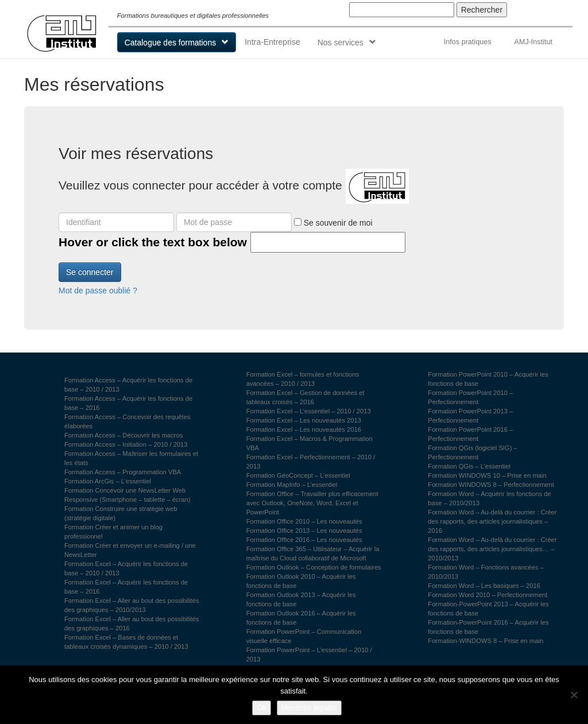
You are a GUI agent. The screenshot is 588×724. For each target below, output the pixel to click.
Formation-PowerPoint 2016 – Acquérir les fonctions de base (488, 627)
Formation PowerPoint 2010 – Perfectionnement (470, 397)
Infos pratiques (468, 42)
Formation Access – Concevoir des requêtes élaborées (127, 421)
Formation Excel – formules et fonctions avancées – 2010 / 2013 (303, 379)
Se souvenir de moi (333, 223)
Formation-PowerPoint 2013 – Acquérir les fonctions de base (488, 609)
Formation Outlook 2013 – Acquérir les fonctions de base (301, 599)
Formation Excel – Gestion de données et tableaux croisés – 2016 (305, 397)
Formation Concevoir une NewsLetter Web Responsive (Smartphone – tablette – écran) (127, 495)
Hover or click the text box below (153, 242)
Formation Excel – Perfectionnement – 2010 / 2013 (311, 462)
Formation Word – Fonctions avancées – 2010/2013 (486, 572)
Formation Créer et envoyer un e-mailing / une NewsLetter (130, 550)
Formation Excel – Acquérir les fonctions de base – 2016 (126, 587)
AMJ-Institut (533, 42)
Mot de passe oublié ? (98, 291)
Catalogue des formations (171, 42)
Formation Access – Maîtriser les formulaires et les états (131, 458)
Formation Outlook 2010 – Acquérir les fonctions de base (301, 581)
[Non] (574, 695)
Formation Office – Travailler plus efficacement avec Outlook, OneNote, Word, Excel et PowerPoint (312, 503)
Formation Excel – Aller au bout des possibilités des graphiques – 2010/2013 (131, 605)
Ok (262, 708)
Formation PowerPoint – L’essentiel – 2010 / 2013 (309, 655)
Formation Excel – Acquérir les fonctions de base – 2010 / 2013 (126, 568)
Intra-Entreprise (272, 42)
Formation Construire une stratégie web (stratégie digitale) (121, 513)
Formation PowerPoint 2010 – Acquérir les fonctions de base (488, 379)
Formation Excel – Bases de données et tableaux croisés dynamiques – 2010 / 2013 (126, 642)
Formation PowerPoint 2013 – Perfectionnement (470, 416)
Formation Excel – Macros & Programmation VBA (310, 443)
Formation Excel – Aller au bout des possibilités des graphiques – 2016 (131, 624)
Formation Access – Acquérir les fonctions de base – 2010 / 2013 (128, 385)
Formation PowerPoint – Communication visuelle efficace (304, 636)
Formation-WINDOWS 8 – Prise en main (486, 641)
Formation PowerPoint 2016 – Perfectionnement (470, 434)
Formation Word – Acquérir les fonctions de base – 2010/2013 (489, 498)
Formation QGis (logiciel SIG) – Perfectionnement (472, 452)
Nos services (341, 42)
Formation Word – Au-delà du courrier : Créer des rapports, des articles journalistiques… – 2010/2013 (492, 549)
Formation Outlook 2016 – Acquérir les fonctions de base (301, 618)
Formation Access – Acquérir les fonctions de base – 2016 (128, 403)
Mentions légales (310, 708)
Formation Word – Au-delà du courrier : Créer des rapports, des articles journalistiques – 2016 (492, 521)
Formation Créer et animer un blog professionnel (113, 532)
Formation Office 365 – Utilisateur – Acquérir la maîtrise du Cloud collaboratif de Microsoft (313, 553)
